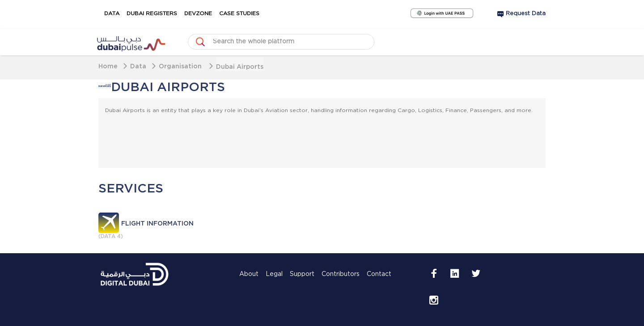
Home (108, 66)
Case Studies (239, 14)
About (249, 274)
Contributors (341, 274)
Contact (379, 274)
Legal (274, 274)
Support (302, 274)
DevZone (198, 14)
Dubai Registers (152, 14)
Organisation (181, 66)
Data (112, 14)
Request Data (526, 14)
